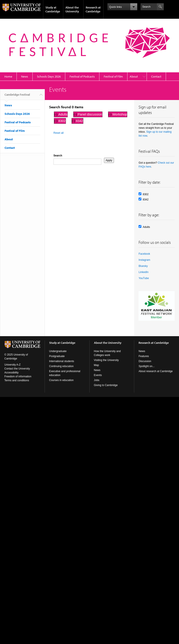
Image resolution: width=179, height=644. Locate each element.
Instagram (144, 260)
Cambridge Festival (17, 96)
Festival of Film (113, 76)
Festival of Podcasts (82, 76)
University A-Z (13, 365)
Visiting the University (106, 360)
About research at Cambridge (156, 371)
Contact (156, 76)
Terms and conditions (17, 380)
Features (144, 356)
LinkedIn (143, 272)
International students (62, 361)
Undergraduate (58, 351)
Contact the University (17, 369)
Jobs (97, 380)
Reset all (59, 133)
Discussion (145, 361)
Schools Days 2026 (49, 76)
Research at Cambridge (93, 9)
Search (58, 156)
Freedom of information (18, 376)
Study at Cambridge (53, 9)
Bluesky (143, 266)
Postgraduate (57, 356)
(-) (56, 114)
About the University (72, 9)
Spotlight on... (146, 366)
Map (96, 365)
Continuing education (61, 366)
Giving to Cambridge (106, 385)
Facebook (144, 254)
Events (98, 375)
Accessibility (11, 373)
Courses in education (61, 380)
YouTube (144, 278)
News (25, 76)
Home (8, 76)
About (134, 76)
